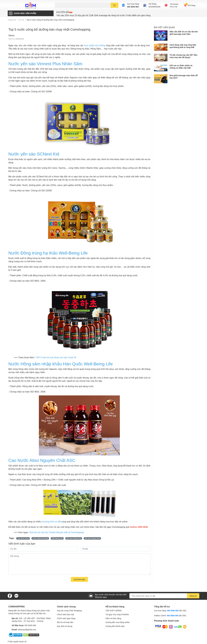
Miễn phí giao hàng (141, 15)
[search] (114, 5)
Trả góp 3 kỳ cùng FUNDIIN (117, 614)
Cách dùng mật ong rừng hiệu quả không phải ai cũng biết (183, 46)
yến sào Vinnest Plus (92, 538)
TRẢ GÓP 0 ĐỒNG (114, 611)
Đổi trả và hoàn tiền (65, 622)
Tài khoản (174, 4)
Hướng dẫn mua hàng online (118, 622)
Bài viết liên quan (164, 27)
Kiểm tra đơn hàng (113, 618)
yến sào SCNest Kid (74, 538)
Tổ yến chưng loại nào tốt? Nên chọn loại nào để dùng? (184, 56)
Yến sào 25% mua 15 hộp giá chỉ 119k (75, 15)
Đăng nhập (174, 7)
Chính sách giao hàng (66, 618)
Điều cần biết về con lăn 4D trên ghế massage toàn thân (184, 33)
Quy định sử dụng (65, 626)
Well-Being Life (57, 538)
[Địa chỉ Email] (164, 596)
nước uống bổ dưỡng (40, 538)
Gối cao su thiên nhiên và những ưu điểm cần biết (181, 67)
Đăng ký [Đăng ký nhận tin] (193, 596)
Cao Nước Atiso (23, 538)
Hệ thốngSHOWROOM (154, 5)
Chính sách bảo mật (65, 614)
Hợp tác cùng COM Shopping (69, 611)
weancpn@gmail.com (27, 630)
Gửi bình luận (79, 579)
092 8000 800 (133, 7)
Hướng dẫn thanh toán (115, 626)
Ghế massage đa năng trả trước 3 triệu (113, 15)
